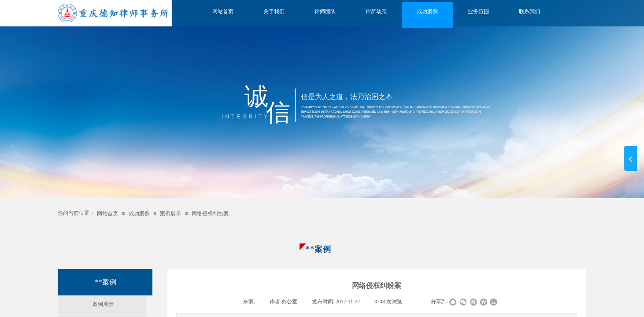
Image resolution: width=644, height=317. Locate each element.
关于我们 (274, 11)
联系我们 (529, 11)
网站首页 (223, 11)
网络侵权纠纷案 (210, 214)
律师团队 (325, 11)
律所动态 (376, 11)
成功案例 (427, 11)
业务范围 (478, 11)
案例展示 (170, 214)
